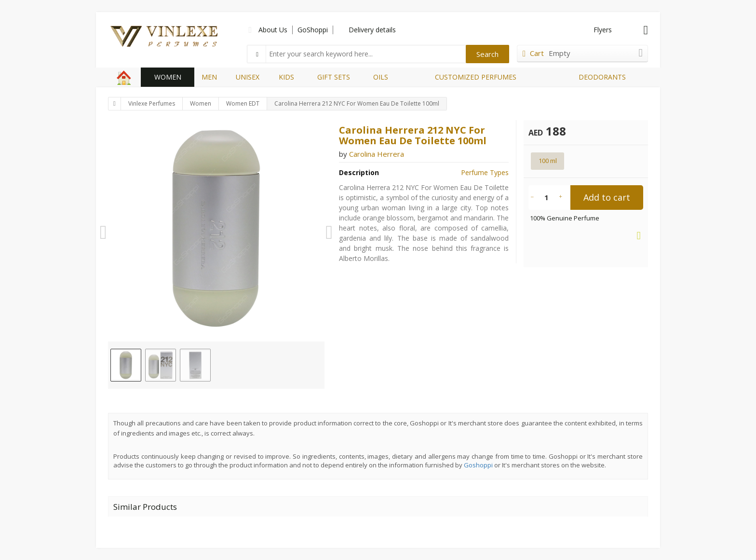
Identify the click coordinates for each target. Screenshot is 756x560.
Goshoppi (478, 465)
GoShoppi (313, 30)
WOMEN (168, 77)
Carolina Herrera (377, 154)
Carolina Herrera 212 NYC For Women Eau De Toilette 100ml (357, 103)
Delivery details (372, 30)
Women (201, 103)
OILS (381, 77)
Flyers (603, 30)
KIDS (286, 77)
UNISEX (248, 77)
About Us (273, 30)
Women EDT (243, 103)
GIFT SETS (334, 77)
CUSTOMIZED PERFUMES (476, 77)
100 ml (548, 161)
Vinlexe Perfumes (152, 103)
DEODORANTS (602, 77)
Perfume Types (485, 172)
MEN (209, 77)
